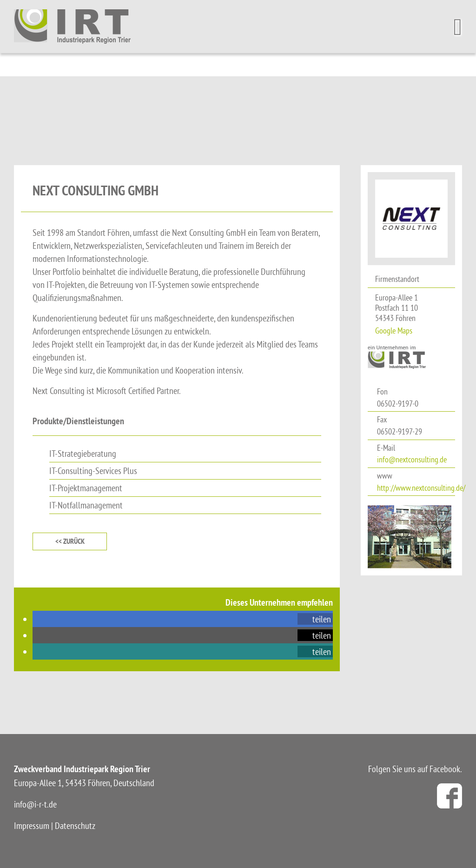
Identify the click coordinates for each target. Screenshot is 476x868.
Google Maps (394, 331)
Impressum (32, 825)
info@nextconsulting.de (412, 459)
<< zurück (70, 541)
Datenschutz (75, 825)
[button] (315, 619)
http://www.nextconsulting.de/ (421, 488)
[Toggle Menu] (460, 27)
